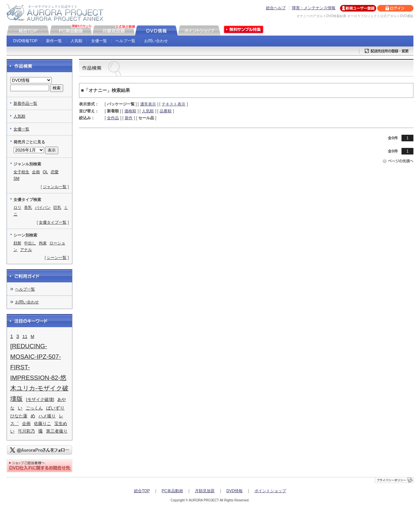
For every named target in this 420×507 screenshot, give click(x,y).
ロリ (17, 208)
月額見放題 (205, 491)
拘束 (43, 243)
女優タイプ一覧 (53, 222)
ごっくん (34, 408)
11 (25, 337)
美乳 (28, 208)
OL (45, 172)
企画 (36, 172)
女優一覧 (99, 41)
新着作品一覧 (25, 103)
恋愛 (55, 172)
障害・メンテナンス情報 (314, 8)
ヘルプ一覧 (125, 41)
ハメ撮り (47, 416)
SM (16, 179)
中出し (30, 243)
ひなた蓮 (19, 416)
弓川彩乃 (26, 431)
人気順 (76, 41)
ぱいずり (55, 408)
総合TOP (142, 491)
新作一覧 (54, 41)
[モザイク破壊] (40, 399)
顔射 (17, 243)
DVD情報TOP (25, 41)
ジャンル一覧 (55, 187)
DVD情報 (235, 491)
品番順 (166, 111)
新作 (129, 118)
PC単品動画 (172, 491)
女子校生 (21, 172)
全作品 (113, 118)
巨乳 (57, 208)
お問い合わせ (156, 41)
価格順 (130, 111)
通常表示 (148, 104)
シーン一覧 (57, 258)
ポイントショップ (270, 491)
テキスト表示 (173, 104)
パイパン (43, 208)
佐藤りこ (42, 423)
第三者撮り (57, 431)
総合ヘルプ (276, 8)
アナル (26, 250)
